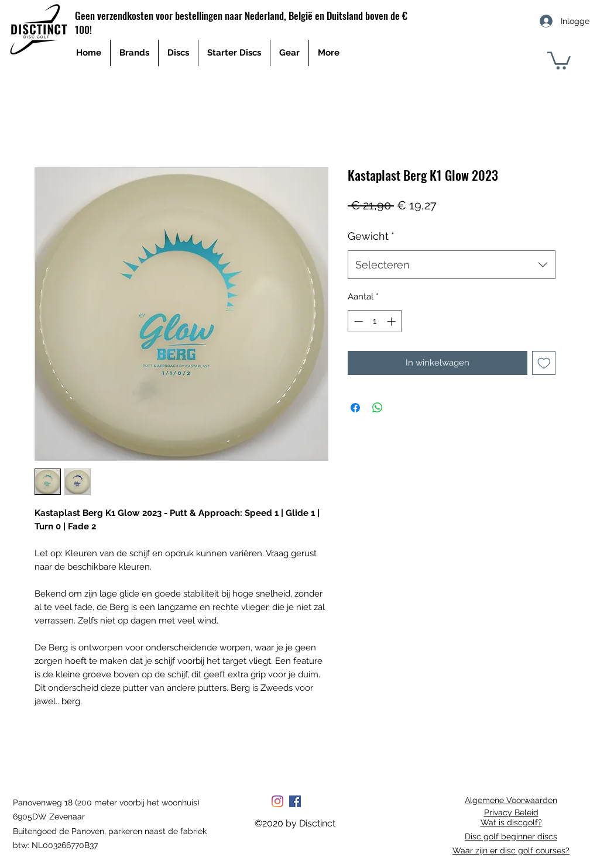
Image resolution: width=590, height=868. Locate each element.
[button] (559, 60)
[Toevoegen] (544, 363)
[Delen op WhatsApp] (378, 408)
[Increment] (392, 321)
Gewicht (371, 236)
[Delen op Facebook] (355, 408)
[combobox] (452, 265)
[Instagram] (277, 801)
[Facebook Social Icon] (295, 801)
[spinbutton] (375, 321)
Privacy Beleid (511, 812)
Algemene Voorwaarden (511, 800)
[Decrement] (357, 321)
